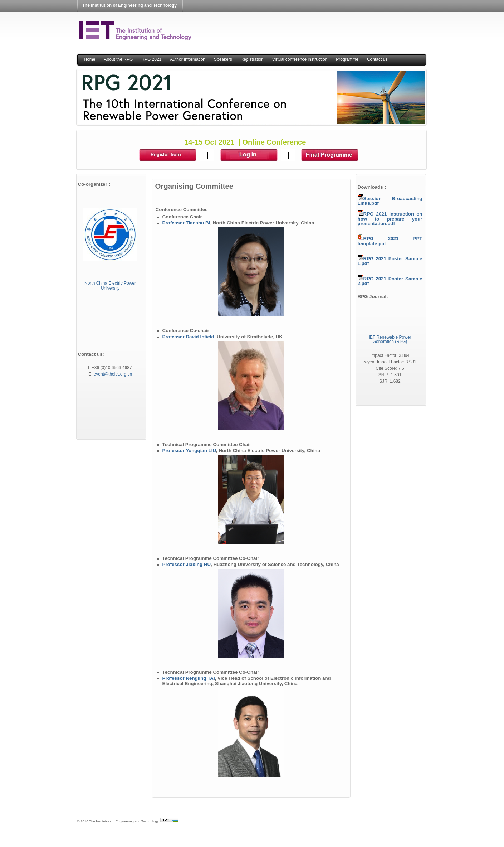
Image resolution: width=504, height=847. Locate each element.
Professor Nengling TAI (189, 678)
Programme (347, 59)
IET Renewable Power (390, 337)
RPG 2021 (151, 59)
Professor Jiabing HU (187, 564)
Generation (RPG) (390, 342)
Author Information (188, 59)
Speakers (223, 59)
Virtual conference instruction (300, 59)
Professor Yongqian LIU (189, 451)
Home (90, 59)
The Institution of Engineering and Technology (129, 5)
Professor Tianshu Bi (186, 223)
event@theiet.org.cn (113, 374)
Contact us (377, 59)
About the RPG (119, 59)
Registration (252, 59)
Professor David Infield (188, 337)
